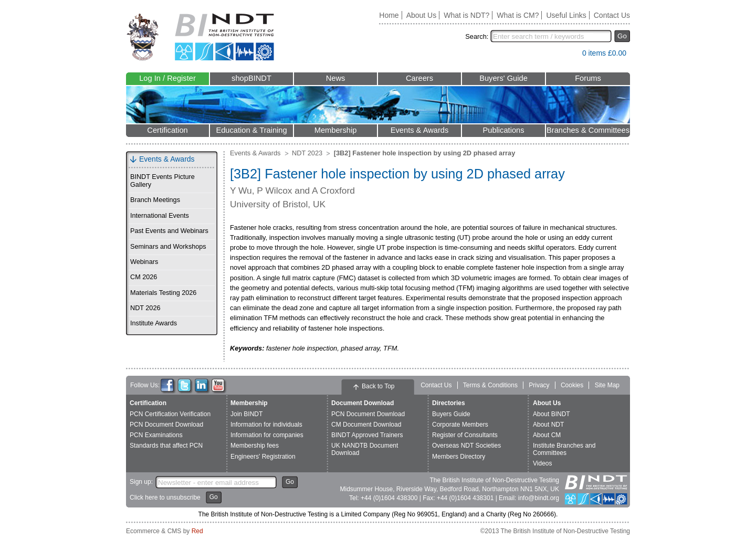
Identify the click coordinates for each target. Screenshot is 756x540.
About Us (422, 15)
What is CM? (518, 15)
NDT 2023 (307, 153)
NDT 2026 (145, 308)
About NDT (548, 425)
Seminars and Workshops (168, 247)
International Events (160, 216)
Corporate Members (460, 425)
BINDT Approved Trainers (367, 435)
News (336, 78)
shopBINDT (251, 78)
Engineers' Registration (263, 457)
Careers (419, 78)
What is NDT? (466, 15)
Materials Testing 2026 (163, 293)
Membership (336, 130)
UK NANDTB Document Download (365, 449)
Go (622, 36)
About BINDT (552, 414)
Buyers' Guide (503, 78)
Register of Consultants (465, 435)
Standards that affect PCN (166, 446)
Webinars (144, 262)
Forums (588, 78)
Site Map (607, 385)
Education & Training (251, 130)
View (569, 55)
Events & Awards (420, 130)
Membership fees (255, 446)
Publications (503, 130)
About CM (547, 435)
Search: (477, 36)
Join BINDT (246, 414)
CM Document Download (366, 425)
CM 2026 (144, 277)
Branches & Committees (588, 130)
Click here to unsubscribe (165, 497)
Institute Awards (154, 323)
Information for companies (267, 435)
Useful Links (566, 15)
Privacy (539, 385)
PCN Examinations (156, 435)
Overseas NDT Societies (466, 446)
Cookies (572, 385)
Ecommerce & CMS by (165, 531)
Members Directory (459, 457)
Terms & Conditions (490, 385)
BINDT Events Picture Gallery (162, 181)
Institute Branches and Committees (564, 449)
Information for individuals (266, 425)
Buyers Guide (451, 414)
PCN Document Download (166, 425)
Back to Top (378, 386)
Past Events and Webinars (169, 231)
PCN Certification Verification (170, 414)
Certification (167, 130)
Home (389, 15)
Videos (542, 463)
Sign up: (141, 482)
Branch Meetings (155, 200)
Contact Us (612, 15)
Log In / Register (167, 78)
